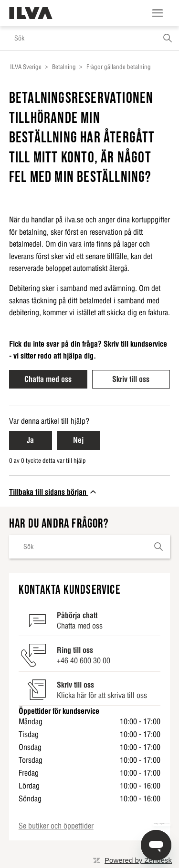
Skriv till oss (131, 379)
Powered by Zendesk (138, 860)
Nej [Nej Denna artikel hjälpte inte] (78, 440)
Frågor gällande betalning (119, 67)
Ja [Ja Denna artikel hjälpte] (30, 440)
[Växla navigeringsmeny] (158, 13)
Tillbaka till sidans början (53, 492)
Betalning (64, 67)
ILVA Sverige (26, 67)
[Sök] (89, 38)
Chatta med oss (48, 379)
